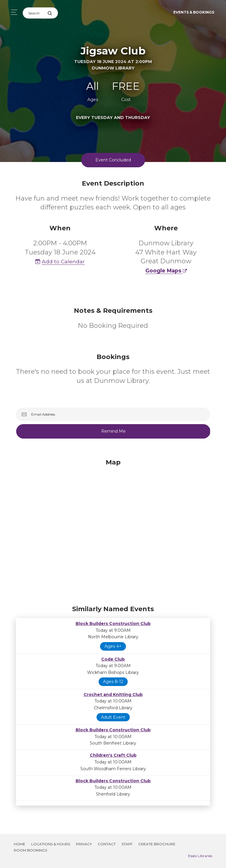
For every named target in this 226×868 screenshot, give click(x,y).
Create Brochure (157, 844)
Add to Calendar (60, 261)
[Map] (113, 530)
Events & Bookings (194, 12)
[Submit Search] (53, 13)
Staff (127, 844)
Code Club (113, 659)
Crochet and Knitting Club (113, 695)
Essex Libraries (200, 856)
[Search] (35, 13)
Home (20, 844)
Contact (107, 844)
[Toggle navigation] (13, 12)
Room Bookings (30, 850)
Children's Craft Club (113, 755)
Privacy (84, 844)
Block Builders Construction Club (113, 624)
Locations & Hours (51, 844)
